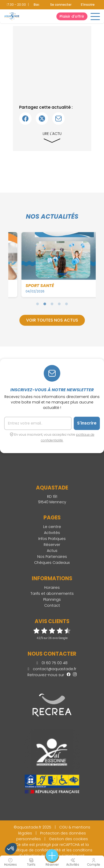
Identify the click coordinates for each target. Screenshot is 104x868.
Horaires (52, 588)
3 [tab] (52, 304)
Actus (52, 551)
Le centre (52, 527)
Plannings (52, 599)
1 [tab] (38, 304)
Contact (52, 605)
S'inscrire (88, 5)
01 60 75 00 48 (52, 663)
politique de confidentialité (36, 850)
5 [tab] (66, 304)
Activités (52, 533)
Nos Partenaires (52, 557)
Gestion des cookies (68, 839)
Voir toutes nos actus (52, 320)
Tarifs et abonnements (52, 593)
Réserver (52, 545)
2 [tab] (45, 304)
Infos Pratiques (52, 539)
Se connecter (61, 5)
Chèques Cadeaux (52, 563)
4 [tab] (59, 304)
